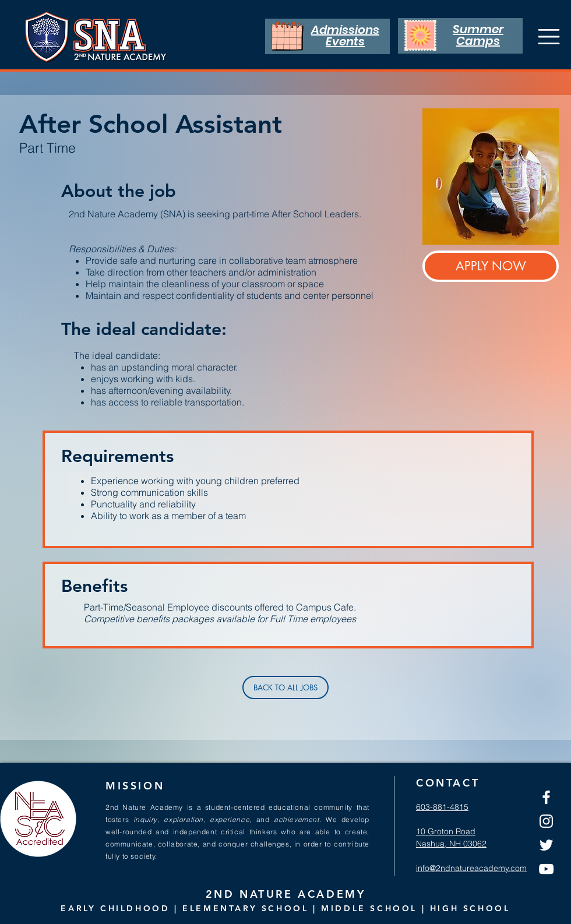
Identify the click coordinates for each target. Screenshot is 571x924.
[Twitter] (546, 845)
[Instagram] (546, 821)
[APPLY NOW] (491, 266)
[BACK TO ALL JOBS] (285, 687)
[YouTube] (546, 869)
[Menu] (549, 36)
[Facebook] (546, 797)
